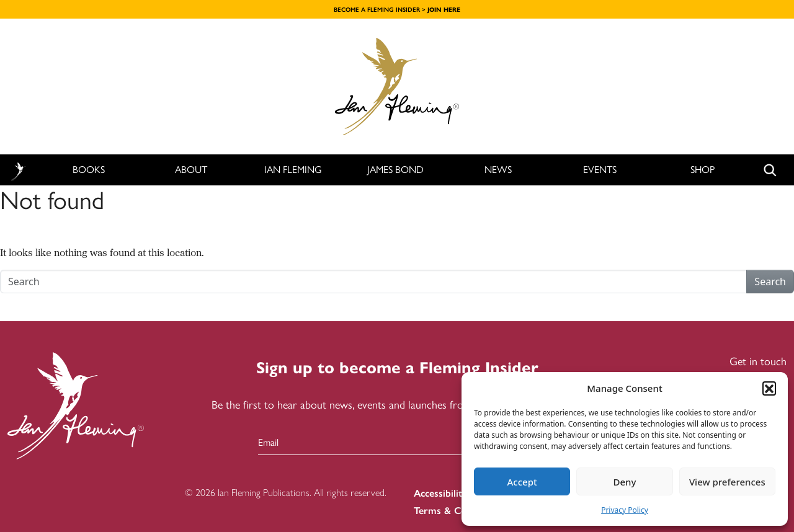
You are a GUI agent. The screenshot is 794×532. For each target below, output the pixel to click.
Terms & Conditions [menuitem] (458, 511)
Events (600, 170)
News (498, 170)
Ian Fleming (293, 170)
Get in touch (758, 361)
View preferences (727, 482)
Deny (625, 482)
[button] (769, 388)
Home (18, 170)
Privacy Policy (625, 510)
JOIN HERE (444, 10)
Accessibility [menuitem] (440, 493)
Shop (703, 170)
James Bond (395, 170)
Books (89, 170)
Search (770, 282)
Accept (522, 482)
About (191, 170)
